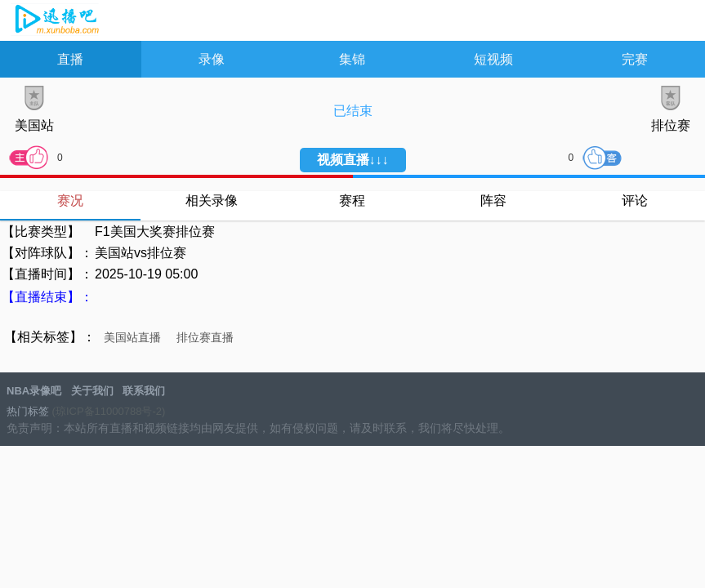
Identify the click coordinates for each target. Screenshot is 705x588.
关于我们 (92, 391)
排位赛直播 (205, 337)
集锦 (352, 59)
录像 (212, 59)
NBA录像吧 (55, 21)
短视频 (493, 59)
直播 (70, 59)
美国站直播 (132, 337)
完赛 (635, 59)
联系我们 (144, 391)
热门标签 (28, 411)
